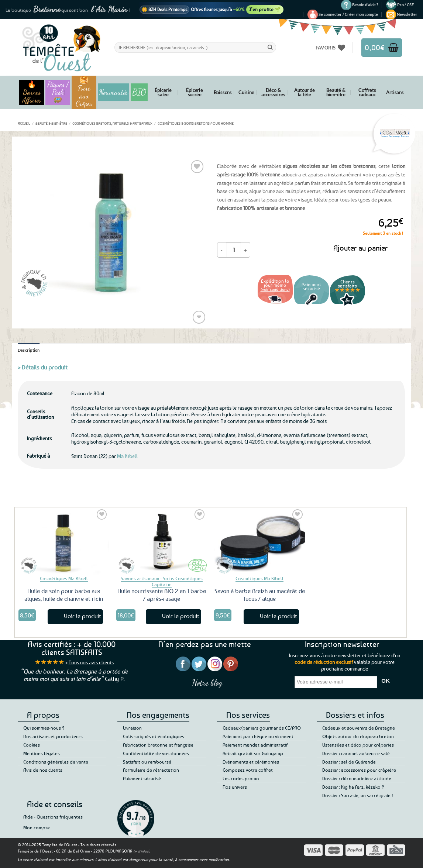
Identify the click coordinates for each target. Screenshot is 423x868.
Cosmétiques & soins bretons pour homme (196, 123)
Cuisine (246, 92)
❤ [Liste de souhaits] (199, 317)
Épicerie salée (163, 92)
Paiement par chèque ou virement (258, 736)
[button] (348, 14)
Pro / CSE (405, 5)
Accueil (24, 123)
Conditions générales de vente (56, 762)
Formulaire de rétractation (151, 770)
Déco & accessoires (273, 92)
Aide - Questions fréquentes (53, 817)
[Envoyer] (270, 47)
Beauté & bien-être (336, 92)
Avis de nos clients (43, 770)
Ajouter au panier (360, 248)
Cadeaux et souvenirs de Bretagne (359, 728)
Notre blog (207, 683)
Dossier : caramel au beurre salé (356, 753)
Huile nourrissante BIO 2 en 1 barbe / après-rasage (162, 595)
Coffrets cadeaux (367, 92)
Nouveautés (114, 92)
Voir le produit (82, 616)
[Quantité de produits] (234, 250)
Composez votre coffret (248, 770)
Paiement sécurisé (142, 778)
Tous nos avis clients (91, 662)
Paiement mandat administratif (255, 745)
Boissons (223, 92)
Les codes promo (241, 778)
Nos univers (235, 787)
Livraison (132, 728)
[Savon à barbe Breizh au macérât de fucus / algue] (259, 541)
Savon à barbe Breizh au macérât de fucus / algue (260, 595)
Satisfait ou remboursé (147, 762)
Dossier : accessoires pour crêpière (359, 770)
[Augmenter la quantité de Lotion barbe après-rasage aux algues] (245, 250)
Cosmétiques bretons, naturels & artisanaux (112, 123)
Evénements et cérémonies (251, 762)
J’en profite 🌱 (265, 9)
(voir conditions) (275, 289)
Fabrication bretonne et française (158, 745)
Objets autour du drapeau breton (358, 736)
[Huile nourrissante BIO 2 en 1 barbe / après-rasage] (162, 541)
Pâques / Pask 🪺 (58, 92)
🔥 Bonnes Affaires (32, 92)
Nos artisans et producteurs (53, 736)
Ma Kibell (127, 456)
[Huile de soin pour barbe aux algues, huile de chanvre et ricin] (64, 541)
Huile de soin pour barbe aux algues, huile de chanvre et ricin (64, 595)
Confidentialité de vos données (156, 753)
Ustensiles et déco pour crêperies (358, 745)
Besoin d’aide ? (365, 5)
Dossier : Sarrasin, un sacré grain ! (358, 795)
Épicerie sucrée (194, 92)
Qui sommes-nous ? (44, 728)
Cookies (32, 745)
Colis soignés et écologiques (154, 736)
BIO (139, 92)
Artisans (395, 92)
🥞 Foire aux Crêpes (84, 92)
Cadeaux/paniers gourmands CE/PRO (262, 728)
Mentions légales (42, 753)
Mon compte (37, 827)
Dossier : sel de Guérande (349, 762)
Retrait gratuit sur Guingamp (253, 753)
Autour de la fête (304, 92)
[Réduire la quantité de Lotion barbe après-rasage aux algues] (222, 250)
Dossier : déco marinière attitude (357, 778)
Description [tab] (29, 350)
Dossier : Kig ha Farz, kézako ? (353, 787)
